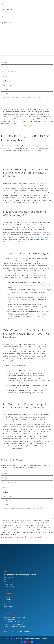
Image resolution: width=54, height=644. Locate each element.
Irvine (6, 604)
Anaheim (7, 597)
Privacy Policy (29, 126)
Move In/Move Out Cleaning (14, 622)
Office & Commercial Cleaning (14, 627)
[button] (27, 56)
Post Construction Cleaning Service (16, 631)
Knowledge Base (10, 629)
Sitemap (7, 582)
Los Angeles (8, 599)
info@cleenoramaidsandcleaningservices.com (20, 575)
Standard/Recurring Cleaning (14, 617)
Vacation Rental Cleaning (13, 624)
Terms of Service (14, 126)
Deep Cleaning (9, 619)
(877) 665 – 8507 (10, 577)
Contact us (8, 584)
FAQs (6, 580)
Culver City (8, 602)
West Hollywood (10, 607)
